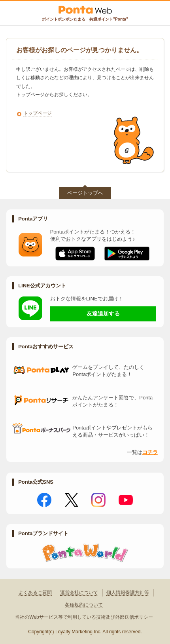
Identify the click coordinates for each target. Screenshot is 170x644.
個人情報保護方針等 (128, 593)
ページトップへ (85, 193)
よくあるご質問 (35, 593)
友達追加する (103, 313)
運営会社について (79, 593)
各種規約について (84, 605)
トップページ (38, 113)
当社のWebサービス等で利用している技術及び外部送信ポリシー (84, 617)
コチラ (150, 452)
